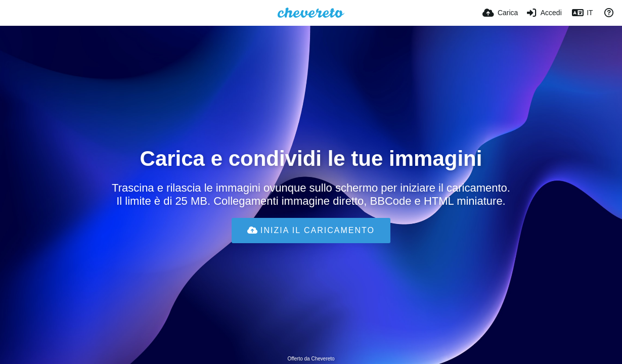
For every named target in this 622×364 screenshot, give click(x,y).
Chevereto (323, 359)
